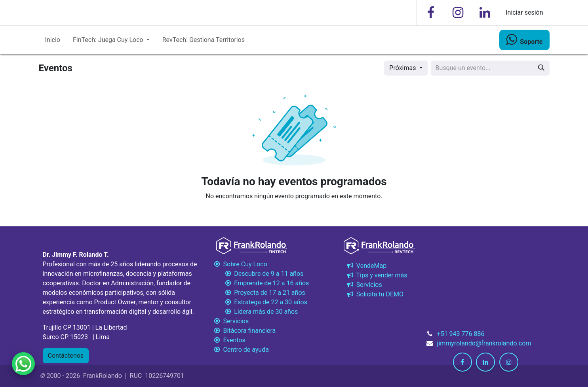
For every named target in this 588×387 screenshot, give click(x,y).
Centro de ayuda (241, 350)
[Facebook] (431, 13)
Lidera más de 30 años (256, 312)
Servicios (364, 285)
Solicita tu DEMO (374, 294)
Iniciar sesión (524, 12)
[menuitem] (53, 40)
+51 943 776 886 (461, 334)
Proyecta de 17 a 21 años (259, 293)
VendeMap (366, 266)
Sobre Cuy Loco (241, 264)
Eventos (229, 340)
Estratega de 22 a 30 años (260, 302)
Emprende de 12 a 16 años (261, 283)
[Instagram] (458, 13)
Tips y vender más (376, 275)
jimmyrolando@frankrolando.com (484, 343)
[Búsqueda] (541, 68)
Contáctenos (66, 356)
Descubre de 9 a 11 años (258, 274)
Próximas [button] (403, 68)
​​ (524, 40)
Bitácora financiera (245, 331)
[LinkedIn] (485, 13)
